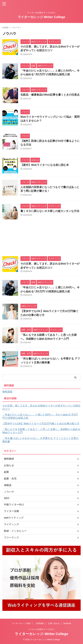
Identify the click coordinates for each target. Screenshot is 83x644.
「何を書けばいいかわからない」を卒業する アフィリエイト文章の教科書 (40, 440)
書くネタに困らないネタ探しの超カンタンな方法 (50, 211)
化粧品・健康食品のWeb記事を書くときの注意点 (50, 95)
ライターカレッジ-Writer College (41, 17)
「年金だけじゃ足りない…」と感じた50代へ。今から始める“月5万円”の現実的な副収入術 (40, 416)
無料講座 (7, 392)
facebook (67, 623)
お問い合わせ (54, 623)
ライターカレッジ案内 (21, 623)
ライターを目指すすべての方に (41, 629)
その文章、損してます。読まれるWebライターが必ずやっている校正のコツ (41, 407)
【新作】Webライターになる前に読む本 (45, 165)
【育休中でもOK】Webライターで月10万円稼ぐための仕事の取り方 (41, 424)
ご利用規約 (39, 623)
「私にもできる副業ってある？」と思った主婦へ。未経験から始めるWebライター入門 (41, 431)
